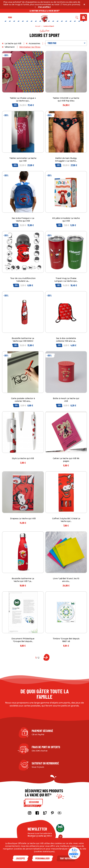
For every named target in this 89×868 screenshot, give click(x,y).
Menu (10, 17)
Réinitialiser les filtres (30, 47)
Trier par (67, 43)
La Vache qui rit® (13, 43)
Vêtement (10, 47)
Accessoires (35, 43)
